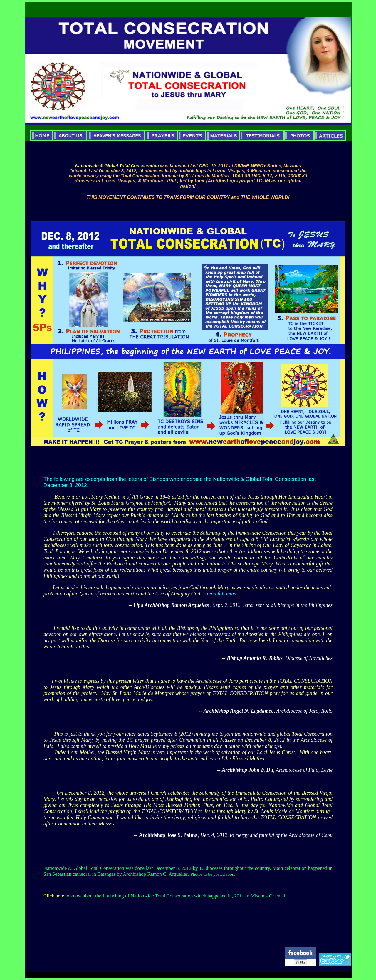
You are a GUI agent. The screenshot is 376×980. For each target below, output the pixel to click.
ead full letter (223, 594)
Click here (54, 896)
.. (334, 964)
